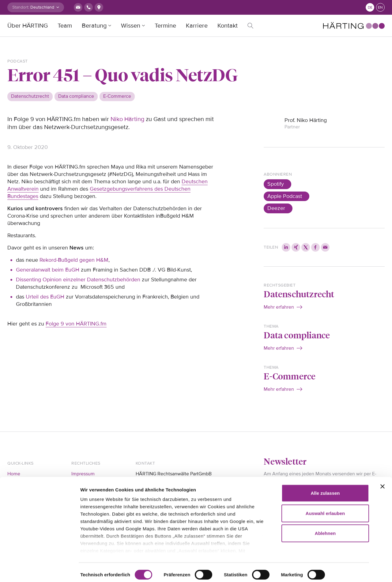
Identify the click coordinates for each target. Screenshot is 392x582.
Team (65, 26)
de (370, 8)
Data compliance (297, 335)
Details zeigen (96, 570)
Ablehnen (325, 519)
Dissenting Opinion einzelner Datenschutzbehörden (78, 280)
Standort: (21, 7)
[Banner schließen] (383, 473)
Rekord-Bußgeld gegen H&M (74, 260)
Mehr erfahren (279, 307)
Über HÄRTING (28, 26)
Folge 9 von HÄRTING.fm (76, 324)
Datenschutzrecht (299, 294)
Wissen (131, 26)
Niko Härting (127, 119)
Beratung (94, 26)
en (380, 8)
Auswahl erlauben (325, 499)
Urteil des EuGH (45, 297)
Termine (165, 26)
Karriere (197, 26)
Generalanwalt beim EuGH (48, 270)
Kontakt (228, 26)
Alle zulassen (325, 479)
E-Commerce (290, 376)
